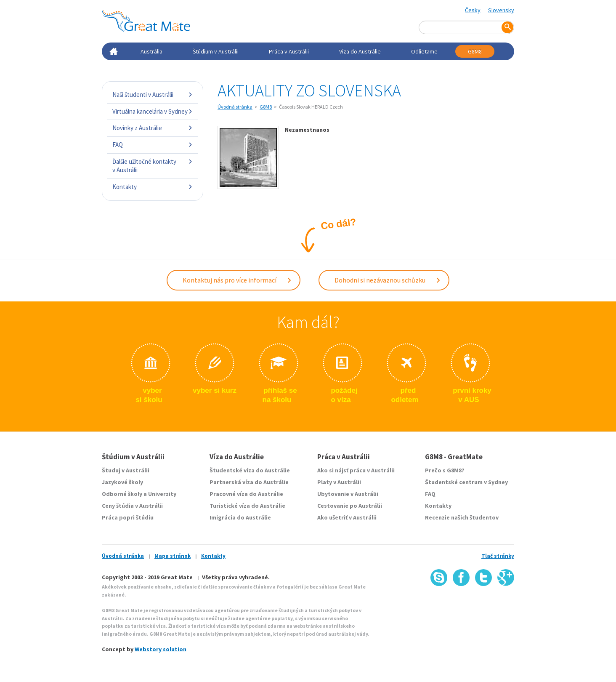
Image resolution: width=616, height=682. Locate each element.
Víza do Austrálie (360, 51)
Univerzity (162, 494)
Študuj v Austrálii (126, 470)
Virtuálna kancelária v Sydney (153, 111)
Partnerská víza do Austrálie (249, 482)
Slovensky (501, 10)
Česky (473, 10)
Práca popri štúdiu (128, 517)
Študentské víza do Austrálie (250, 470)
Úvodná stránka (235, 107)
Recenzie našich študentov (462, 517)
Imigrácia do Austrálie (240, 517)
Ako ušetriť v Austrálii (347, 517)
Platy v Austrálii (339, 482)
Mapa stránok (173, 556)
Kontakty (153, 187)
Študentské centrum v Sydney (466, 482)
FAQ (153, 145)
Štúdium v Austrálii (216, 51)
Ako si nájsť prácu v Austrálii (356, 470)
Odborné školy (122, 494)
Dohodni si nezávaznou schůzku (388, 280)
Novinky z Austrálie (153, 128)
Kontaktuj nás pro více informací (237, 280)
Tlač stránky (498, 556)
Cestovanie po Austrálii (350, 506)
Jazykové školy (122, 482)
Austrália (151, 51)
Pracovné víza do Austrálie (246, 494)
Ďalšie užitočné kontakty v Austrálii (153, 166)
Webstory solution (161, 649)
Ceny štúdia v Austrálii (132, 506)
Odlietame (424, 51)
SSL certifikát (481, 604)
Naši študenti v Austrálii (153, 95)
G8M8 (475, 51)
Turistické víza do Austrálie (247, 506)
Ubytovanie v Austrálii (348, 494)
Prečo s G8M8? (445, 470)
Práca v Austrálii (289, 51)
